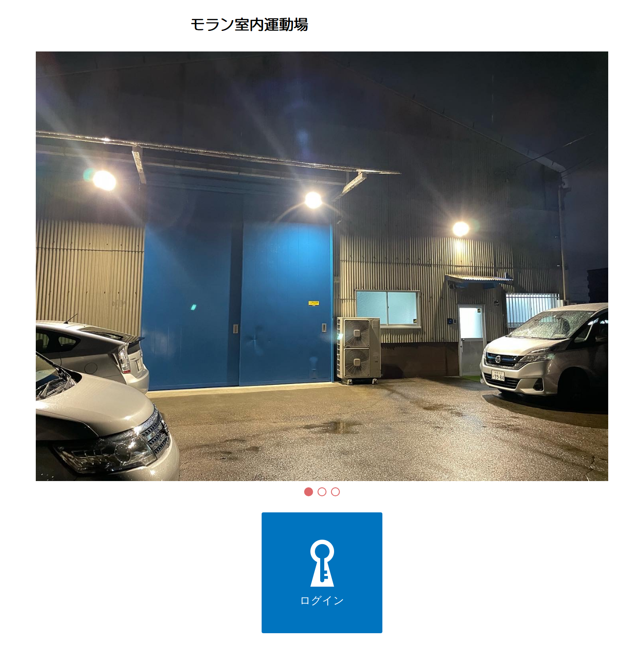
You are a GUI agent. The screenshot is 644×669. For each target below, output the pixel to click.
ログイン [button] (322, 573)
